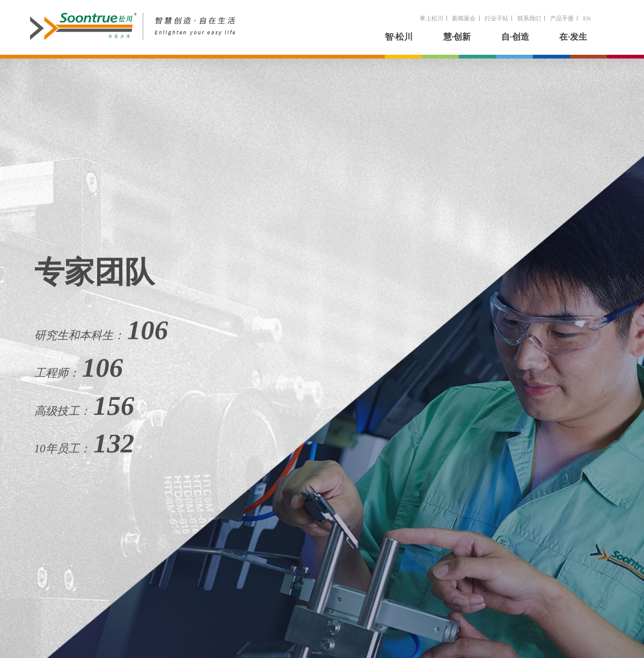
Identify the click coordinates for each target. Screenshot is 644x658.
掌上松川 (431, 18)
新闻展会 (464, 18)
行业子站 (496, 18)
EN (587, 18)
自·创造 (515, 37)
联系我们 (529, 18)
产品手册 (562, 18)
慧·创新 (457, 37)
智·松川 (399, 37)
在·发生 (573, 37)
